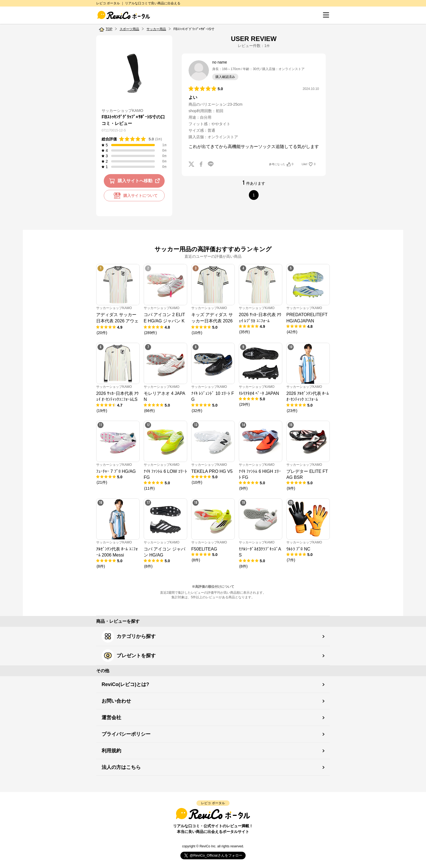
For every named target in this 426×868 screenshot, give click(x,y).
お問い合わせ (116, 701)
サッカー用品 (156, 29)
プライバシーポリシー (126, 734)
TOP (109, 29)
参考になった (281, 164)
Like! (309, 164)
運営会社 (111, 718)
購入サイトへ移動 (135, 181)
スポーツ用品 (129, 29)
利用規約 (111, 751)
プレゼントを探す (129, 656)
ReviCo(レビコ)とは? (125, 684)
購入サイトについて (134, 196)
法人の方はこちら (121, 767)
